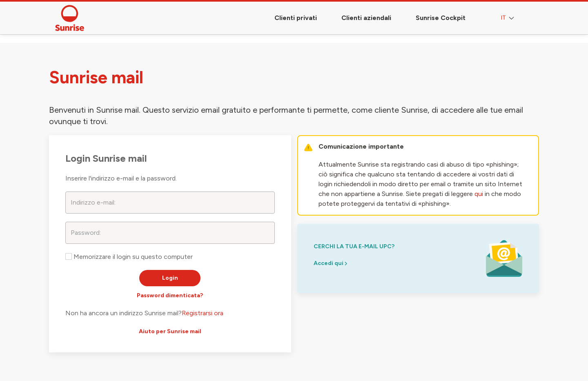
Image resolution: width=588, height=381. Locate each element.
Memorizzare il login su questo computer (129, 257)
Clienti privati (296, 18)
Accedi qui (330, 263)
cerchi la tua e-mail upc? (354, 246)
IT (508, 18)
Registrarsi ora (203, 313)
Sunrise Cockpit (441, 18)
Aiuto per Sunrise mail (170, 331)
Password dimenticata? (170, 295)
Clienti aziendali (366, 18)
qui (479, 194)
